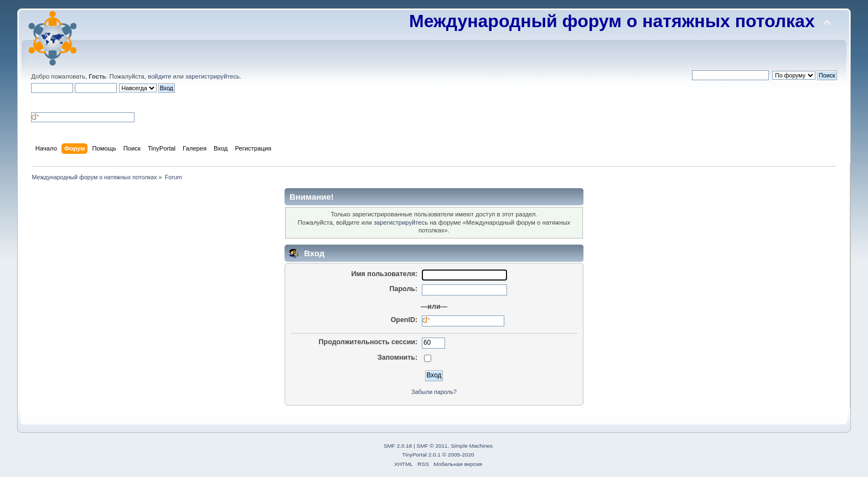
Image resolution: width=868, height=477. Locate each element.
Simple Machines (472, 446)
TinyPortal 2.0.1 (421, 455)
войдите (159, 76)
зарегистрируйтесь (213, 76)
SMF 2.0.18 (398, 446)
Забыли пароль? (434, 392)
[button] (35, 102)
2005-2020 (461, 455)
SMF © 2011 (432, 446)
